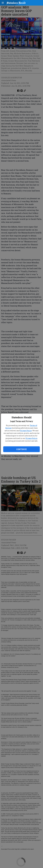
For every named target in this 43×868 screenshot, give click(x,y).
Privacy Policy (26, 431)
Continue (21, 449)
